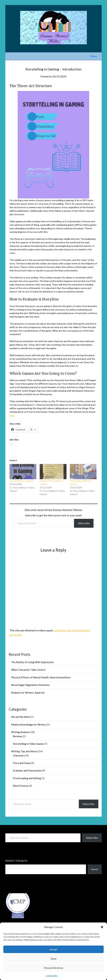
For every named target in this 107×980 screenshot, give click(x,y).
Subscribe (84, 523)
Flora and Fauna (22, 763)
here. (12, 415)
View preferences (53, 968)
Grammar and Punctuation (27, 770)
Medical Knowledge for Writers (29, 725)
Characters (19, 755)
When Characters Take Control (28, 670)
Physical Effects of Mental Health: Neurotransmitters (41, 677)
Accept (53, 949)
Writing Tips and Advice (24, 751)
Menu (93, 56)
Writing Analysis (20, 732)
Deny (53, 959)
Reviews (17, 736)
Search (95, 869)
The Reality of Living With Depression (32, 662)
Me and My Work (21, 717)
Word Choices (21, 786)
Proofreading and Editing (27, 778)
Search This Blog (16, 861)
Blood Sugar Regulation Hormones (30, 685)
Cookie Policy (52, 976)
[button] (102, 927)
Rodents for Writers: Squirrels (28, 693)
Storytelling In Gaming (21, 481)
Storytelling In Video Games (28, 744)
